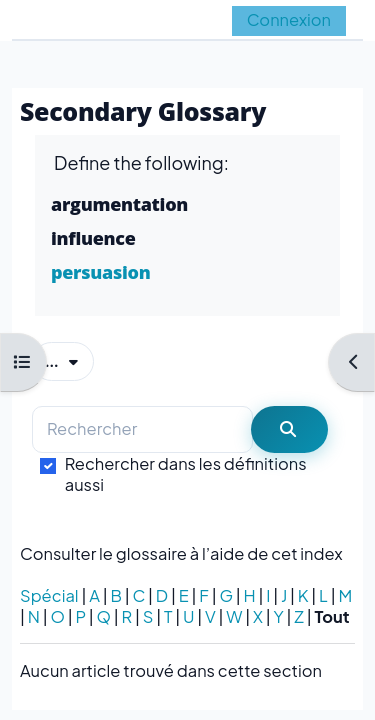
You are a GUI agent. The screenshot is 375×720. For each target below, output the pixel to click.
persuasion (100, 272)
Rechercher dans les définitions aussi (186, 474)
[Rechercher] (142, 429)
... (69, 360)
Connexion (289, 19)
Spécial (49, 595)
